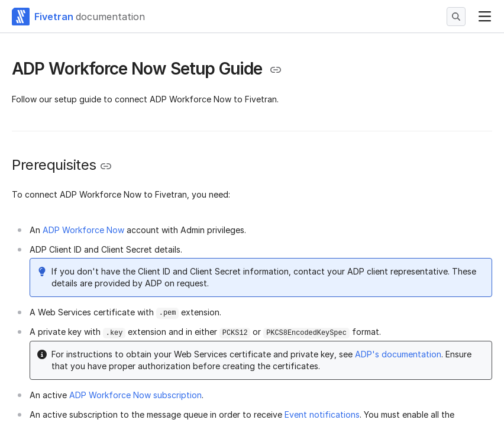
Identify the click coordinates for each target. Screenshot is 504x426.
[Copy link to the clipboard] (276, 70)
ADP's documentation (398, 354)
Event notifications (322, 414)
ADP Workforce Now (83, 230)
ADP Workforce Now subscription (135, 395)
